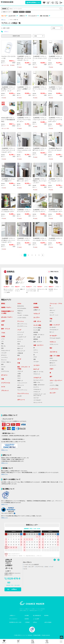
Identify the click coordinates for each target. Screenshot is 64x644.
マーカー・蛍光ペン (6, 362)
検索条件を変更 (16, 36)
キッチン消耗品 (37, 328)
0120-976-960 (14, 580)
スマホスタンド (37, 389)
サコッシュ (20, 339)
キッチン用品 (37, 325)
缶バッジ (52, 332)
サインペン (4, 360)
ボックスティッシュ (22, 326)
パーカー (52, 313)
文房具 (3, 336)
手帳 (2, 344)
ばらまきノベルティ (7, 317)
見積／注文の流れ (44, 16)
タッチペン (36, 387)
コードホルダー (37, 400)
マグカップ (37, 314)
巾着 (18, 344)
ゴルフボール (53, 352)
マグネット (6, 32)
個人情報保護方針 (37, 616)
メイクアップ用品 (54, 385)
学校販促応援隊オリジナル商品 (7, 312)
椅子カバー (52, 363)
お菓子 (3, 321)
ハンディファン (54, 389)
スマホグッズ (37, 378)
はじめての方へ (12, 16)
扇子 (51, 377)
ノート (3, 339)
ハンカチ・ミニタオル (23, 315)
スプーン (36, 350)
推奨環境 (27, 619)
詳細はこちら (4, 450)
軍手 (51, 321)
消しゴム (22, 12)
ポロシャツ (52, 310)
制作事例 (46, 616)
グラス (35, 357)
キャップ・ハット (54, 315)
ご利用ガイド (22, 16)
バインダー (4, 353)
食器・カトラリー (38, 342)
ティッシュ (21, 321)
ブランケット (5, 391)
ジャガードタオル (22, 318)
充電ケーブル (37, 382)
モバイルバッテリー (38, 380)
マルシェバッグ (21, 351)
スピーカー (36, 398)
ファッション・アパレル (56, 305)
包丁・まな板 (37, 337)
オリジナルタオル (22, 308)
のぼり (51, 358)
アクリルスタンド (54, 330)
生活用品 (36, 307)
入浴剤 (19, 374)
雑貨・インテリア (55, 325)
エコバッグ (20, 335)
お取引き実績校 (48, 622)
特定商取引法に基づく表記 (15, 622)
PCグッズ (36, 369)
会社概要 (27, 616)
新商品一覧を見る (54, 272)
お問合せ (14, 589)
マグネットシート (54, 344)
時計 (51, 348)
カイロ (3, 387)
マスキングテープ (6, 351)
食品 (2, 325)
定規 (2, 348)
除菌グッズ (20, 381)
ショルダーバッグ (22, 337)
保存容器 (36, 332)
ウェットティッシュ (22, 390)
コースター (36, 362)
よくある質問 (36, 619)
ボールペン (4, 355)
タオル (19, 304)
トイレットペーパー (22, 383)
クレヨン (3, 367)
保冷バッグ (20, 349)
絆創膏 (19, 388)
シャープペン (4, 358)
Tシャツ (28, 12)
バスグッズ (20, 371)
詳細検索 (4, 9)
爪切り (19, 376)
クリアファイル (5, 371)
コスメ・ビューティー (56, 380)
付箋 (2, 369)
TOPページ (3, 20)
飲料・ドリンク (6, 329)
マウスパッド (37, 374)
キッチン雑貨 (37, 330)
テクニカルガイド (33, 16)
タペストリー (53, 365)
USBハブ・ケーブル (38, 372)
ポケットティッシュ (22, 324)
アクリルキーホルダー (55, 338)
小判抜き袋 (20, 353)
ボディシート (21, 385)
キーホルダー (53, 327)
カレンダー (53, 393)
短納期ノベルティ (6, 307)
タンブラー (37, 317)
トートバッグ (21, 332)
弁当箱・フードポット (39, 335)
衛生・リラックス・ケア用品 (24, 368)
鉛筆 (2, 364)
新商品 (3, 304)
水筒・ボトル (37, 321)
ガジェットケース (38, 402)
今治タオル (20, 311)
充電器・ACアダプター (39, 385)
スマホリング (37, 392)
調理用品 (36, 339)
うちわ (16, 12)
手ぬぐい (20, 313)
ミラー (51, 383)
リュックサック (21, 346)
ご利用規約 (27, 622)
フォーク (36, 352)
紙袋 (18, 355)
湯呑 (35, 359)
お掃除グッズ (37, 310)
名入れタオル (21, 306)
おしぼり (20, 396)
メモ (2, 341)
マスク (19, 378)
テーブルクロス (53, 361)
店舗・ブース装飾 (55, 356)
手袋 (51, 319)
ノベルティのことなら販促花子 (31, 565)
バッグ (19, 330)
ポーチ (19, 342)
